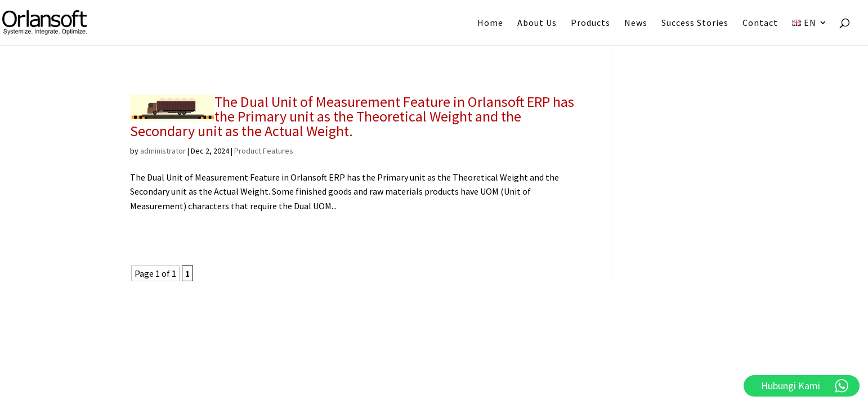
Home (490, 23)
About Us (537, 23)
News (636, 23)
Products (590, 23)
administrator (163, 151)
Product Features (264, 151)
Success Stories (695, 23)
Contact (760, 23)
